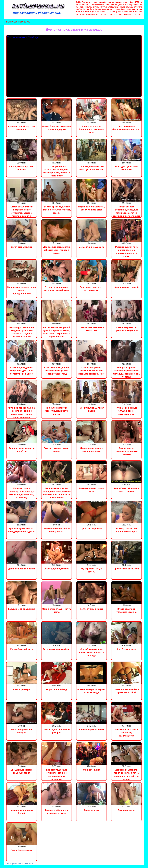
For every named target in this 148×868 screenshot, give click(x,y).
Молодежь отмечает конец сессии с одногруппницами (22, 290)
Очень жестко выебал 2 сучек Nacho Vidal (126, 691)
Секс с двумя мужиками (56, 569)
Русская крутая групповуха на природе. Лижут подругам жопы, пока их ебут (22, 493)
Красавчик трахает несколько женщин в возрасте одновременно (91, 371)
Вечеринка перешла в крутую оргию (91, 289)
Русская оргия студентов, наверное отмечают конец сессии (57, 210)
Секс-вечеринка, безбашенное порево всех (127, 128)
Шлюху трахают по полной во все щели (127, 530)
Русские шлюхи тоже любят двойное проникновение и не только (127, 251)
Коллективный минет (92, 609)
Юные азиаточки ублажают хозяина (126, 610)
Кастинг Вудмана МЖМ (91, 730)
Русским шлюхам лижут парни (91, 409)
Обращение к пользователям (20, 864)
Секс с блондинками (22, 850)
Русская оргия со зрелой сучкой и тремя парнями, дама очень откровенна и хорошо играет (57, 332)
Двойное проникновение (22, 569)
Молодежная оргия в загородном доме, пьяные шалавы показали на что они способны (56, 493)
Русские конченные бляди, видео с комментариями (126, 411)
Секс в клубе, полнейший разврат (57, 731)
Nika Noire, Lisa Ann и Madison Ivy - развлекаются (127, 733)
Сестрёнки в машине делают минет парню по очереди (91, 652)
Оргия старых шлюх (22, 247)
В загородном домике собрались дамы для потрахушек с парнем (21, 371)
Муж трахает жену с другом (91, 570)
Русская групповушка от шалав (57, 449)
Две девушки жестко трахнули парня (21, 771)
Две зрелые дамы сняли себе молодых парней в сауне (57, 250)
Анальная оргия (126, 810)
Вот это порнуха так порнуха (22, 731)
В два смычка (92, 810)
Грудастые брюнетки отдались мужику (57, 811)
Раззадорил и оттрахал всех (92, 490)
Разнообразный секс (21, 649)
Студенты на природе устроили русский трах (56, 289)
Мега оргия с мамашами (91, 247)
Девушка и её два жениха (22, 609)
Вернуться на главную (18, 22)
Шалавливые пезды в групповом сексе (91, 449)
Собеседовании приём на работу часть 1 (57, 530)
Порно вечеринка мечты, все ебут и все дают (91, 208)
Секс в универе (22, 689)
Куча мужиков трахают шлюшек (21, 168)
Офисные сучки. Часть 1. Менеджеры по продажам (22, 530)
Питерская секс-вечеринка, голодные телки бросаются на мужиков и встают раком (126, 211)
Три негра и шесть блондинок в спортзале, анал (92, 129)
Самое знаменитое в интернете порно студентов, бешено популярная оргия (22, 211)
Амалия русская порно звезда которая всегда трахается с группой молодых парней (22, 332)
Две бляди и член (126, 649)
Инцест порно (40, 866)
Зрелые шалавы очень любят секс (92, 329)
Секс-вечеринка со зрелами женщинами (127, 329)
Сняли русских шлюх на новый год (22, 449)
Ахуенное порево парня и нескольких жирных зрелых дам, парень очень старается (21, 412)
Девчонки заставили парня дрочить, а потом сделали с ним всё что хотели (126, 774)
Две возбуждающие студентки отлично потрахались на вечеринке (57, 774)
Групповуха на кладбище (57, 649)
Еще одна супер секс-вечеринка (126, 168)
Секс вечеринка (91, 770)
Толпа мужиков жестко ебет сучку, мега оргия (91, 168)
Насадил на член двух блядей (22, 811)
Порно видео (7, 866)
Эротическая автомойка (126, 569)
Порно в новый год (56, 689)
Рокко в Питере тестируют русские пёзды (91, 691)
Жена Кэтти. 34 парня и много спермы (126, 490)
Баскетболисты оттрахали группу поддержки (57, 128)
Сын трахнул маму (23, 866)
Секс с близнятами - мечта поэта (56, 610)
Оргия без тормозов (91, 528)
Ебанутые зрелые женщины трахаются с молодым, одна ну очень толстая (126, 372)
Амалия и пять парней (127, 287)
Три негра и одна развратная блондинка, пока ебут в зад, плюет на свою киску (57, 171)
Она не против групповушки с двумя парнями (126, 451)
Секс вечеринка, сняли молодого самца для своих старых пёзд (57, 371)
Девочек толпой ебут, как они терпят (22, 128)
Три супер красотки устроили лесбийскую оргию (57, 411)
